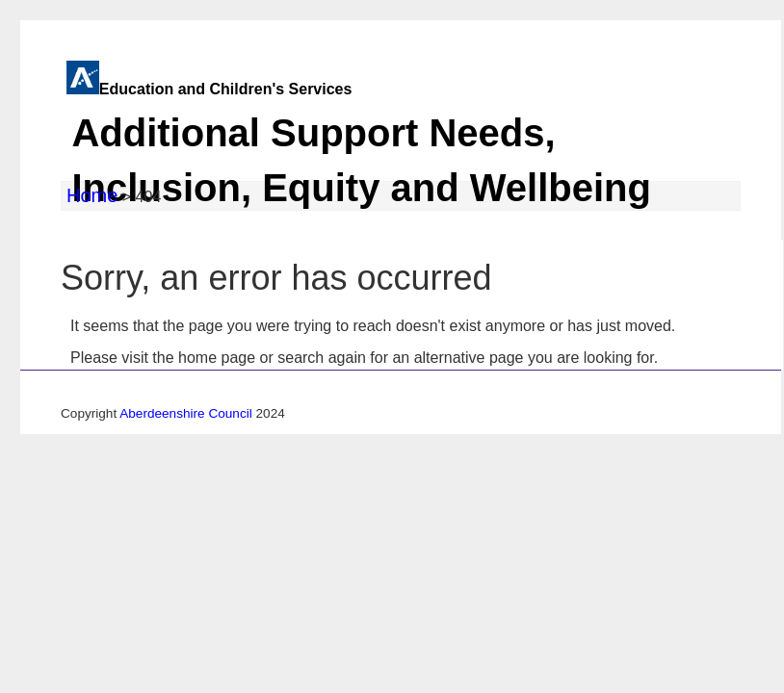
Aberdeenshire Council (186, 413)
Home (92, 195)
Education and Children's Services (389, 151)
